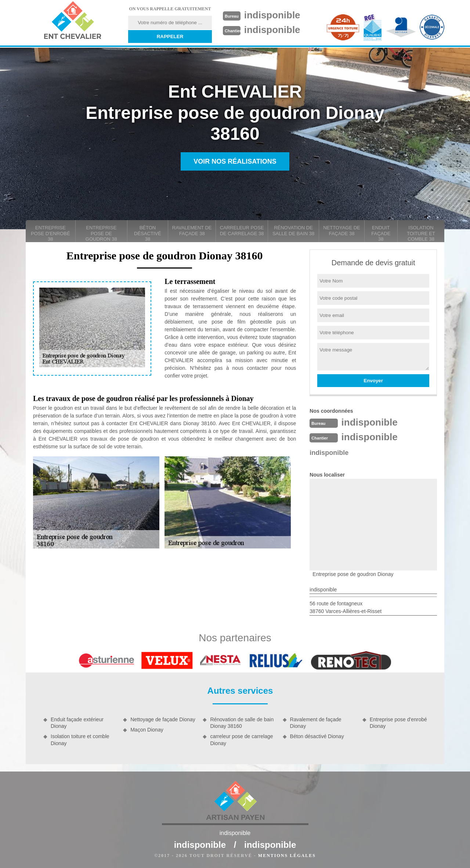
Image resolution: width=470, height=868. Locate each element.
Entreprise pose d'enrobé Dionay (398, 723)
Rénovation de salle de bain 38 (293, 231)
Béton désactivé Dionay (317, 736)
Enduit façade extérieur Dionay (77, 723)
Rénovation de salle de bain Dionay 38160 (242, 723)
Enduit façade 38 (381, 233)
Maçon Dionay (147, 730)
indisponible (272, 15)
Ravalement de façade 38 (192, 231)
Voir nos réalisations (235, 161)
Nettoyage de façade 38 (342, 231)
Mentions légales (287, 856)
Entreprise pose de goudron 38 (101, 233)
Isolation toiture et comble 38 (421, 233)
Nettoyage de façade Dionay (163, 719)
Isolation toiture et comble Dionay (80, 740)
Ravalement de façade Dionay (316, 723)
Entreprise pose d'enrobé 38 (50, 233)
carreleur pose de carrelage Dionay (241, 740)
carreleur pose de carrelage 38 (242, 231)
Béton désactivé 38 (148, 233)
